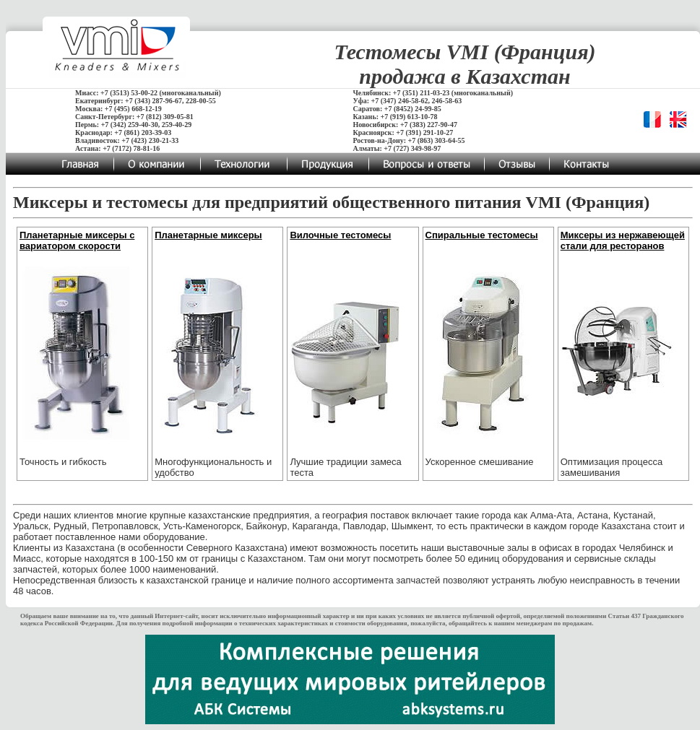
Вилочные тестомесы (340, 235)
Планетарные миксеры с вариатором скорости (77, 240)
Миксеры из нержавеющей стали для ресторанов (623, 240)
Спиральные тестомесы (482, 235)
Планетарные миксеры (208, 235)
